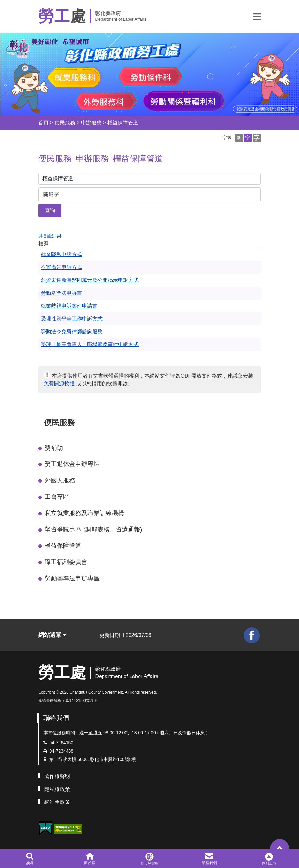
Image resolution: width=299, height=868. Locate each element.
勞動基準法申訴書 (61, 293)
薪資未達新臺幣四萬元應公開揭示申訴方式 (90, 280)
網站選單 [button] (52, 635)
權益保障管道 (123, 123)
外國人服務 (60, 480)
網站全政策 (57, 802)
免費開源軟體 (59, 384)
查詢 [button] (50, 210)
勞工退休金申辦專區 (72, 464)
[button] (257, 16)
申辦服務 (91, 123)
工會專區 (57, 497)
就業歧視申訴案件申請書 (69, 306)
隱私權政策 (57, 789)
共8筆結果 (50, 236)
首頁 (43, 123)
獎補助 (54, 448)
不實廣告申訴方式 (61, 267)
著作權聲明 (57, 776)
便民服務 (65, 123)
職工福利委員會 (66, 562)
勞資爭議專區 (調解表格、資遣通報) (93, 529)
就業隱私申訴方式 (61, 254)
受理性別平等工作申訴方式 (72, 319)
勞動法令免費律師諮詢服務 (72, 331)
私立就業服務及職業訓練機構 (84, 513)
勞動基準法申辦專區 (72, 578)
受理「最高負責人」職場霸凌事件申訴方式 (90, 344)
